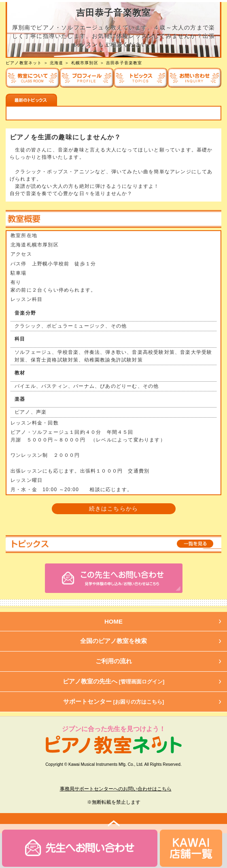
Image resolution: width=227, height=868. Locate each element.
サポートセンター (114, 701)
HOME (114, 621)
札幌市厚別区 (85, 63)
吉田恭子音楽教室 (124, 63)
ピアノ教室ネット (24, 63)
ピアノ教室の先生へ (114, 681)
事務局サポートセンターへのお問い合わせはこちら (116, 789)
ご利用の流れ (114, 661)
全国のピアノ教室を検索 (114, 641)
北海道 (57, 63)
